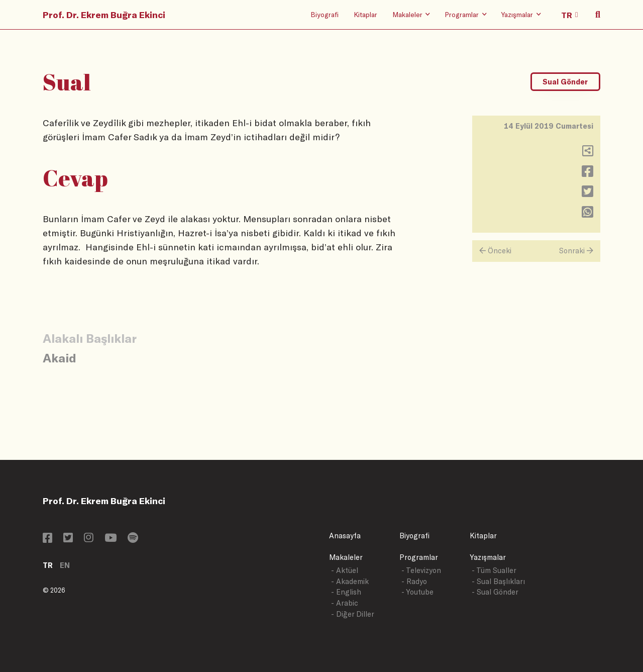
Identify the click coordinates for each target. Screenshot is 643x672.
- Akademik (350, 581)
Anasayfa (345, 536)
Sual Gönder (565, 82)
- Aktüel (345, 570)
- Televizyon (421, 570)
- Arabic (345, 603)
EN (65, 565)
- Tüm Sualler (494, 570)
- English (346, 592)
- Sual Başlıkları (498, 581)
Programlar (419, 557)
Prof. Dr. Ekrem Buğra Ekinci (104, 15)
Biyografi (325, 14)
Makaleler (346, 557)
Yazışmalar (488, 557)
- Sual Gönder (495, 592)
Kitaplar (365, 14)
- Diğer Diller (353, 614)
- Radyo (414, 581)
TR (48, 565)
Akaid (60, 358)
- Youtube (417, 592)
